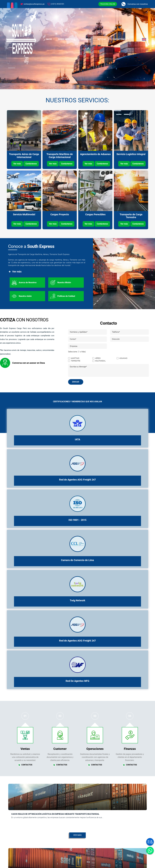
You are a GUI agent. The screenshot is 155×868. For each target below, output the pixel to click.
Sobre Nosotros (67, 39)
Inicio (49, 39)
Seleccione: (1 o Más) (77, 352)
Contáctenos (119, 39)
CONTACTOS (25, 765)
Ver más (17, 164)
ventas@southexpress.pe (34, 4)
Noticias (102, 39)
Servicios (86, 39)
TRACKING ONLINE (108, 4)
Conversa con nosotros (138, 4)
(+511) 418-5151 (57, 4)
